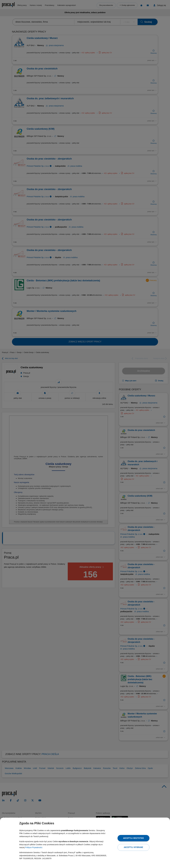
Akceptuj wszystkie (133, 838)
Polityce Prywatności (34, 847)
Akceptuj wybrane (133, 847)
